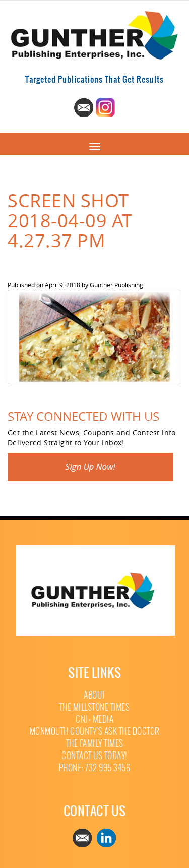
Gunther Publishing (116, 285)
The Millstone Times (95, 707)
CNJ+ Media (94, 719)
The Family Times (95, 744)
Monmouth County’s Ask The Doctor (95, 732)
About (94, 695)
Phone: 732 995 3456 (95, 768)
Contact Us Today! (94, 756)
